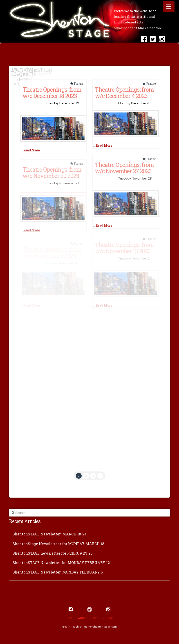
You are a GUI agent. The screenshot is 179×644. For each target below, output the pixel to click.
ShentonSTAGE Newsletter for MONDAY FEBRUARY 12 (61, 563)
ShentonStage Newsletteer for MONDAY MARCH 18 (58, 544)
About (83, 618)
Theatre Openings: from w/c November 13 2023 (124, 248)
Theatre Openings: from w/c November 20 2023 (52, 173)
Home (70, 618)
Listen (97, 618)
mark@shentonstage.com (100, 627)
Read (110, 618)
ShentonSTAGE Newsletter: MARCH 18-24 (50, 534)
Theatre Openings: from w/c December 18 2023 (52, 93)
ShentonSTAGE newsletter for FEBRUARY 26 (53, 553)
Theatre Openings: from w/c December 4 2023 (124, 93)
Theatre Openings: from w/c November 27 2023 (124, 168)
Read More (31, 150)
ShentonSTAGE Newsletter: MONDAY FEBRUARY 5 (58, 572)
